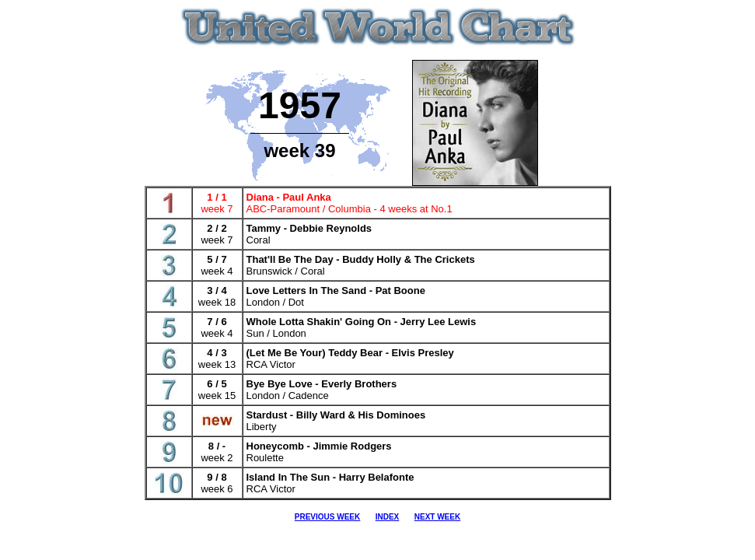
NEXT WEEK (437, 517)
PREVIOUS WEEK (327, 517)
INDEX (388, 517)
